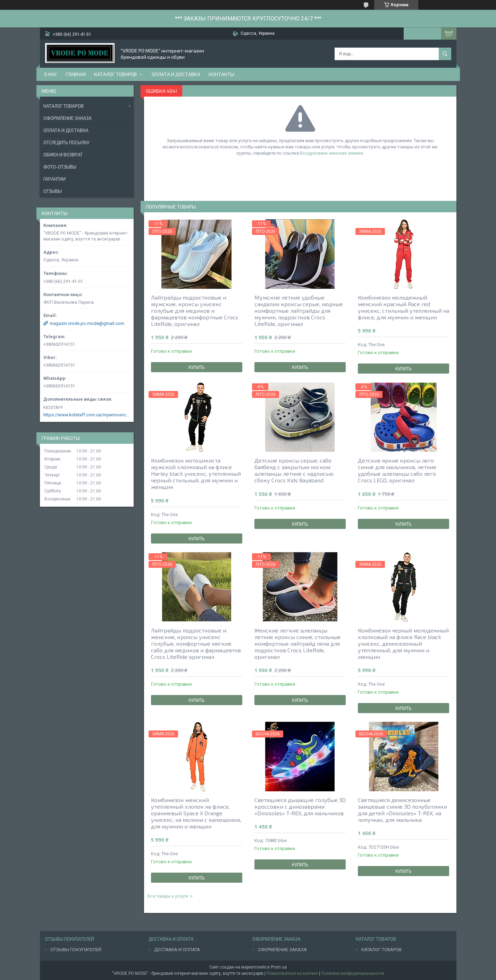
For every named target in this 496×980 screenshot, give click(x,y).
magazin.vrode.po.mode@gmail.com (87, 323)
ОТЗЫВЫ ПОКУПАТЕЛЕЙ (76, 950)
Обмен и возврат (63, 155)
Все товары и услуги (168, 896)
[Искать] (445, 54)
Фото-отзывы (60, 167)
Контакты (221, 74)
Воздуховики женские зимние (331, 153)
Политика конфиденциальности (353, 973)
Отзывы (53, 191)
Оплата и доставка (176, 74)
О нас (51, 74)
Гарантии (54, 179)
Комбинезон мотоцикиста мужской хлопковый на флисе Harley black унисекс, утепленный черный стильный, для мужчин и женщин (196, 473)
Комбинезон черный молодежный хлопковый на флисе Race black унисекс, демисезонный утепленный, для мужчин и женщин (403, 643)
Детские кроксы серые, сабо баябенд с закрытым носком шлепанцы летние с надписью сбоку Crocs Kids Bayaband (294, 470)
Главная (76, 74)
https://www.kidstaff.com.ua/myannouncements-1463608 (87, 415)
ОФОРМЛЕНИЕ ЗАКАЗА (282, 950)
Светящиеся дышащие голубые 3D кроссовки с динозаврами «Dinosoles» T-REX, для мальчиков (300, 806)
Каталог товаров (115, 74)
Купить (197, 367)
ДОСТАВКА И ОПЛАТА (177, 950)
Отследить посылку (66, 142)
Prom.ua (279, 967)
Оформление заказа (68, 118)
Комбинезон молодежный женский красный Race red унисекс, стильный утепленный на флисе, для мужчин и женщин (403, 307)
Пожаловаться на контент (292, 973)
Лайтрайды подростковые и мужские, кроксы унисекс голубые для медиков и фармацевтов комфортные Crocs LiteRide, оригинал (195, 311)
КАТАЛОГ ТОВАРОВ (381, 950)
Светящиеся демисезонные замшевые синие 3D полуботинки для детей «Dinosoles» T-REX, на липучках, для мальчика (402, 810)
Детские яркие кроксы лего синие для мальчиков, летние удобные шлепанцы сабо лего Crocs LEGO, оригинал (397, 470)
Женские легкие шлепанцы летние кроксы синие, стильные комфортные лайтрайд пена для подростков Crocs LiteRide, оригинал (297, 643)
